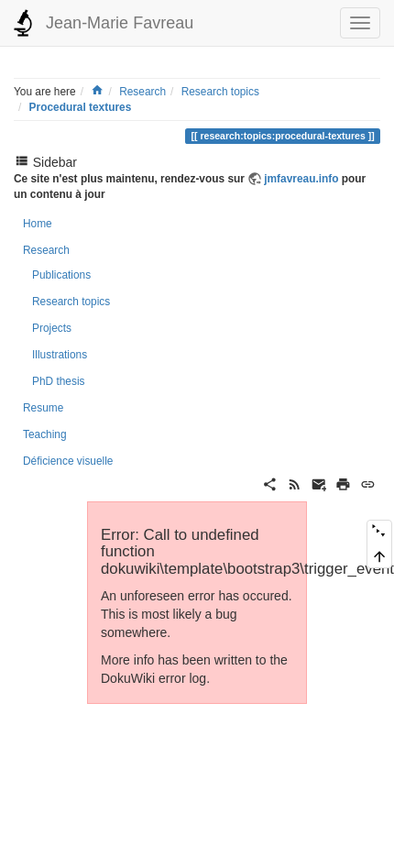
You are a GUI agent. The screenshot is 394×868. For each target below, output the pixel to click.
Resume (43, 408)
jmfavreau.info (301, 179)
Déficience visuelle (68, 461)
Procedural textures (81, 107)
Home (38, 224)
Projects (52, 328)
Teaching (45, 434)
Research (142, 92)
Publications (61, 275)
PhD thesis (59, 381)
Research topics (220, 92)
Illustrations (60, 355)
